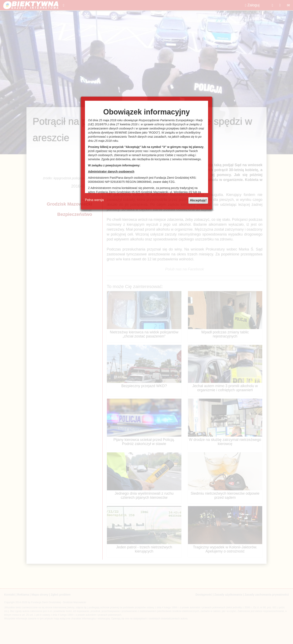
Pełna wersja (94, 200)
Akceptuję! (198, 200)
